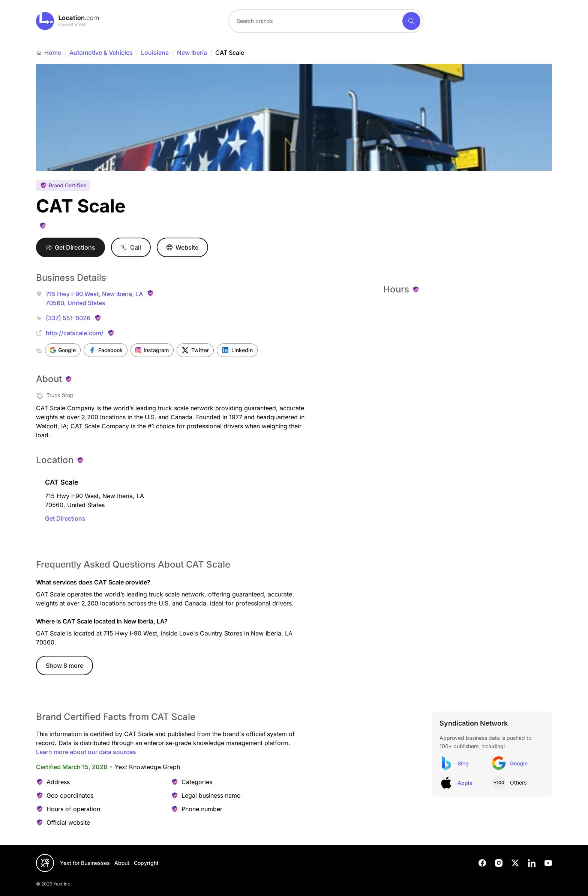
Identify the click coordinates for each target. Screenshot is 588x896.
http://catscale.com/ (75, 333)
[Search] (411, 21)
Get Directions (65, 518)
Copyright (146, 863)
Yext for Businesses (85, 863)
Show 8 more (64, 666)
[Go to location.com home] (68, 21)
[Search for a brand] (315, 21)
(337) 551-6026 (68, 318)
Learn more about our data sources (86, 752)
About (122, 863)
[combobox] (326, 21)
